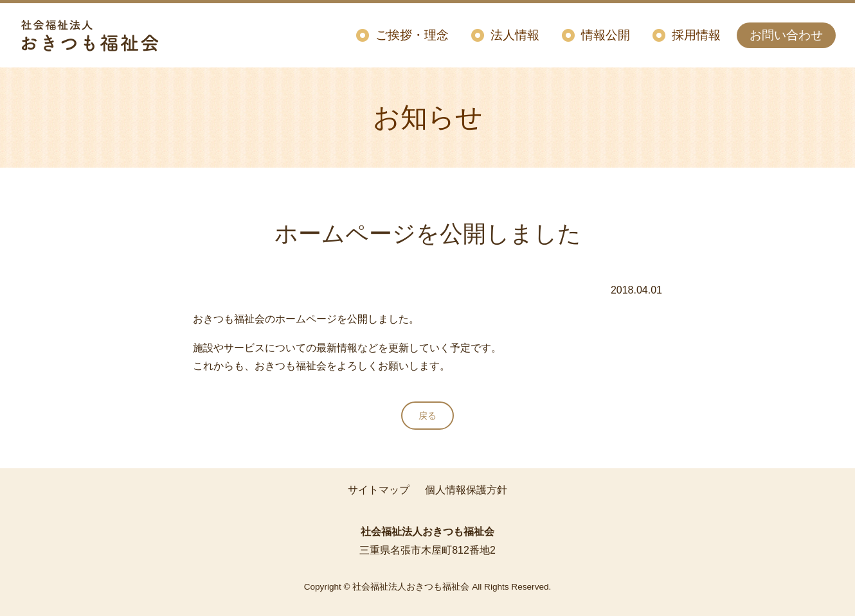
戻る (428, 416)
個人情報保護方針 (466, 490)
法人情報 (515, 35)
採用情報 (696, 35)
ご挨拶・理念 (412, 35)
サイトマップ (379, 490)
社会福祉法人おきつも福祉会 (90, 35)
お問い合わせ (786, 35)
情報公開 (606, 35)
